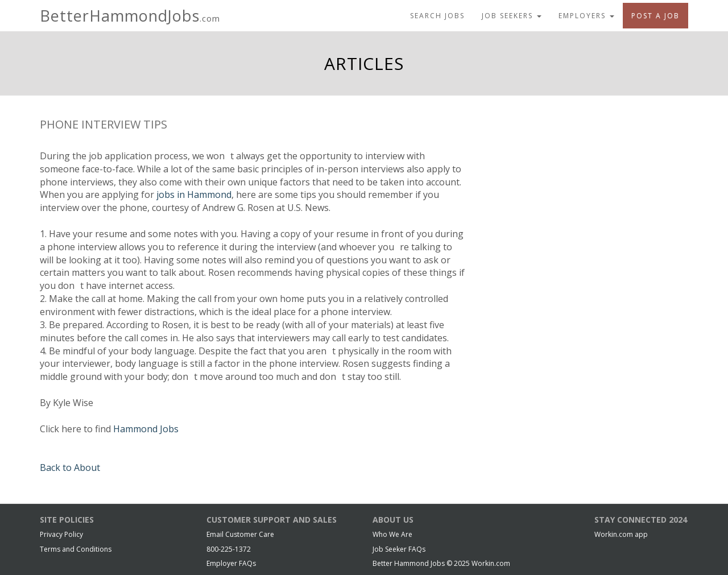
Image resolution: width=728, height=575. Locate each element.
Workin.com (491, 563)
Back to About (70, 468)
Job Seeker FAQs (399, 549)
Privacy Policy (61, 534)
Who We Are (392, 534)
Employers (586, 16)
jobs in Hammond (194, 195)
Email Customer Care (240, 534)
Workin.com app (621, 534)
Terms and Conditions (76, 549)
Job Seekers (512, 16)
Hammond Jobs (146, 429)
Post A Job (655, 16)
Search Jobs (437, 16)
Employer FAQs (231, 563)
